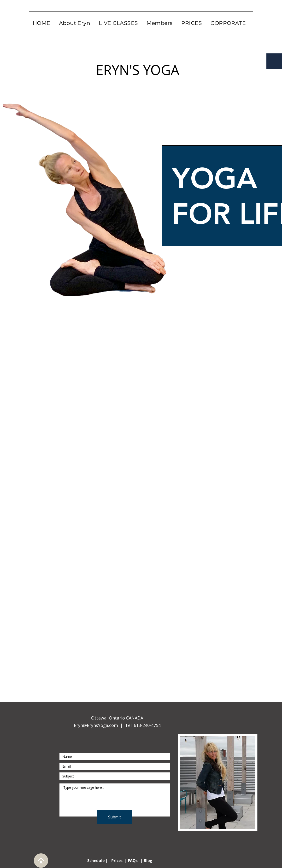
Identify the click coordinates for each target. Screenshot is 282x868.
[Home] (41, 861)
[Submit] (115, 817)
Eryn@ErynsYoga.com (96, 725)
